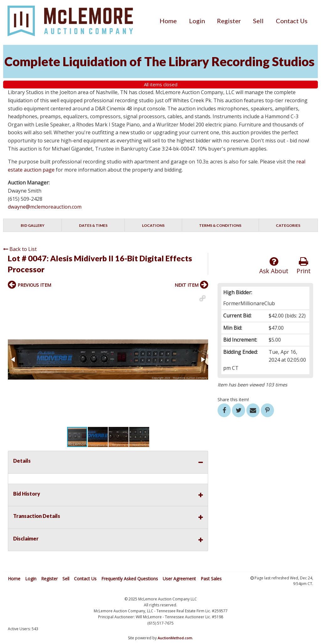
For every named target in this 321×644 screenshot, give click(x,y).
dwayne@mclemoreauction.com (45, 207)
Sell (258, 21)
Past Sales (211, 579)
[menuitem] (168, 21)
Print (304, 266)
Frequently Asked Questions (130, 579)
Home (168, 21)
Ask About (274, 266)
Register (229, 21)
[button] (203, 298)
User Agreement (179, 579)
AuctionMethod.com (175, 638)
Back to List (20, 249)
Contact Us (292, 21)
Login (197, 21)
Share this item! (233, 399)
